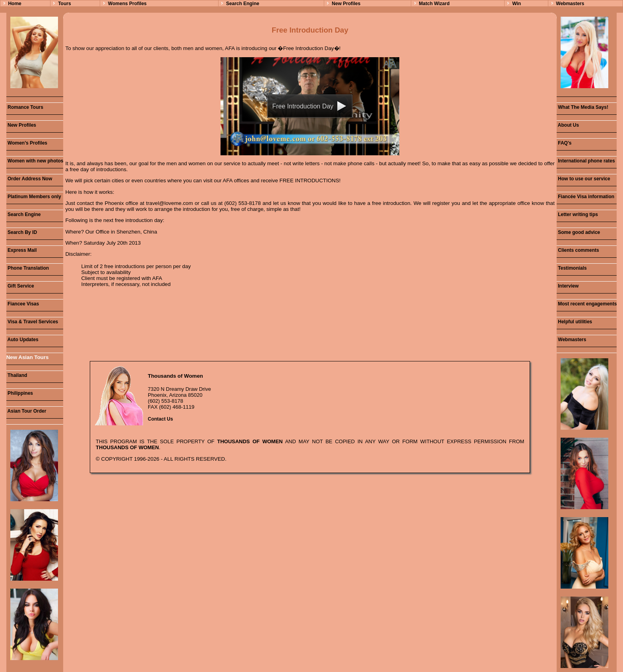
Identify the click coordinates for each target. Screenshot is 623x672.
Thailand (17, 375)
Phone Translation (28, 268)
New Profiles (346, 4)
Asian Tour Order (26, 411)
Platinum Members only (34, 197)
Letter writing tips (577, 214)
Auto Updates (22, 340)
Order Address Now (29, 179)
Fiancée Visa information (585, 197)
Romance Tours (25, 107)
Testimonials (572, 268)
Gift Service (20, 286)
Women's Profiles (27, 143)
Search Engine (243, 4)
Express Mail (22, 250)
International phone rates (586, 161)
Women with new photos (35, 161)
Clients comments (578, 250)
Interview (568, 286)
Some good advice (578, 232)
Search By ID (22, 232)
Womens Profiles (127, 4)
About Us (568, 125)
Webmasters (570, 4)
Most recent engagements (587, 304)
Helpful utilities (574, 322)
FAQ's (564, 143)
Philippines (20, 393)
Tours (64, 4)
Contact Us (160, 419)
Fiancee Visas (23, 304)
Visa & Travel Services (32, 322)
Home (15, 4)
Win (517, 4)
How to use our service (583, 179)
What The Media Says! (582, 107)
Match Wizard (434, 4)
